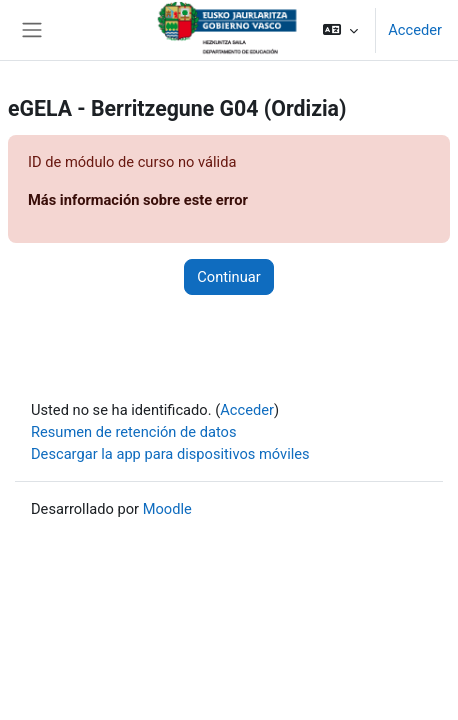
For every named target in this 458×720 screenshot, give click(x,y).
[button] (340, 30)
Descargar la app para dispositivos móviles (170, 454)
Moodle (167, 509)
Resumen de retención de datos (134, 432)
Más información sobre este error (138, 200)
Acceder (415, 30)
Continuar (228, 277)
